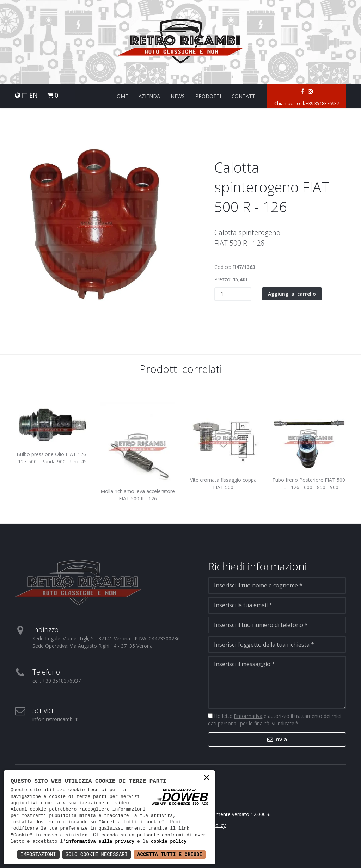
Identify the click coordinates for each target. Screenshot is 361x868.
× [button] (207, 778)
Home (121, 96)
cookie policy (169, 842)
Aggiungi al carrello (292, 294)
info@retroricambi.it (55, 719)
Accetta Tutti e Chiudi (170, 854)
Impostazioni (38, 854)
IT (24, 95)
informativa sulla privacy (100, 842)
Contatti (244, 96)
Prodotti (208, 96)
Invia (277, 739)
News (178, 96)
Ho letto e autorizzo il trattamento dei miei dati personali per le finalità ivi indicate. (275, 720)
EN (33, 95)
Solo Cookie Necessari (97, 854)
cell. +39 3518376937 (318, 103)
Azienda (149, 96)
